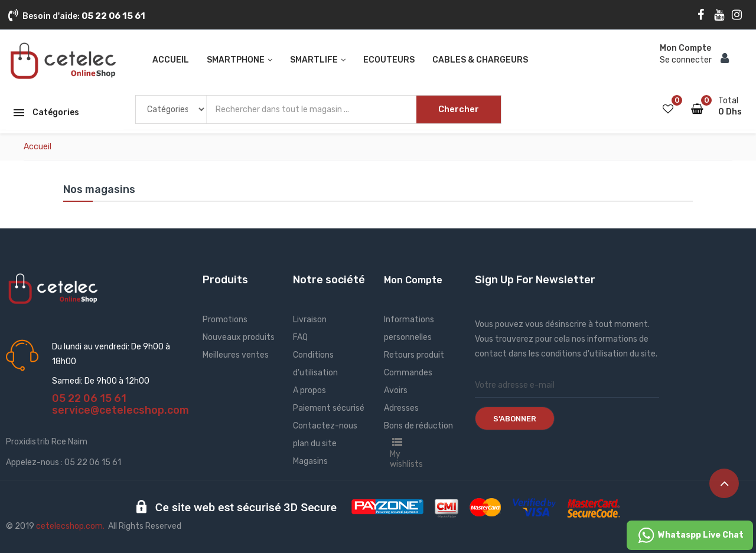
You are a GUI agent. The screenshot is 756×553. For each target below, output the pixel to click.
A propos (309, 390)
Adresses (401, 408)
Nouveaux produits (239, 337)
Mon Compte (413, 280)
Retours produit (414, 355)
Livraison (310, 320)
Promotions (225, 320)
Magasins (310, 461)
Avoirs (396, 390)
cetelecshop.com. (70, 526)
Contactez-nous (325, 426)
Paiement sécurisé (329, 408)
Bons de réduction (418, 426)
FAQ (300, 337)
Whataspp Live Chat (690, 535)
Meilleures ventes (236, 355)
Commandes (408, 373)
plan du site (315, 444)
